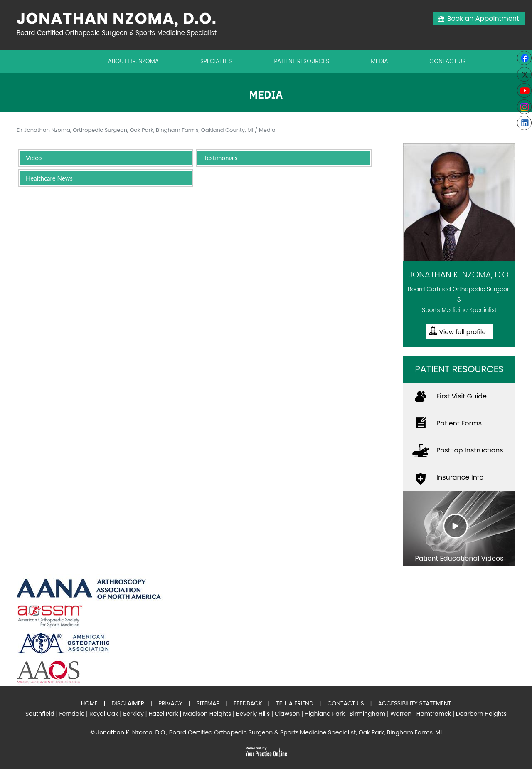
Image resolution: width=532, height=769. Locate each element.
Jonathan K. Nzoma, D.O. (459, 274)
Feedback (248, 703)
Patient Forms (459, 423)
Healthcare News (49, 178)
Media (379, 61)
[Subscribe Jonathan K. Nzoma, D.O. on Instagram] (524, 107)
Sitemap (208, 703)
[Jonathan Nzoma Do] (121, 24)
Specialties (217, 61)
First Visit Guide (462, 396)
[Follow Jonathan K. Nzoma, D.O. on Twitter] (524, 74)
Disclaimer (128, 703)
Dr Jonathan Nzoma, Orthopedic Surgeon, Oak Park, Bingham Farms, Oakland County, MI (135, 130)
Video (34, 158)
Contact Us (447, 61)
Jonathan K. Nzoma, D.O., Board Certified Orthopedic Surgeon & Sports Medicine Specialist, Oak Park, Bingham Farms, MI (269, 732)
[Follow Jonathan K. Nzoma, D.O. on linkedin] (524, 123)
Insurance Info (460, 477)
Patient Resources (302, 61)
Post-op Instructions (470, 450)
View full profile (463, 332)
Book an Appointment (483, 19)
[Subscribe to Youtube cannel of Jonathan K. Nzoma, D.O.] (524, 90)
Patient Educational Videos (459, 558)
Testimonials (220, 158)
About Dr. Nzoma (133, 61)
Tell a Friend (295, 703)
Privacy (170, 703)
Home (89, 703)
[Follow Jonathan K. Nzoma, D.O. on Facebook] (524, 58)
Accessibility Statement (414, 703)
